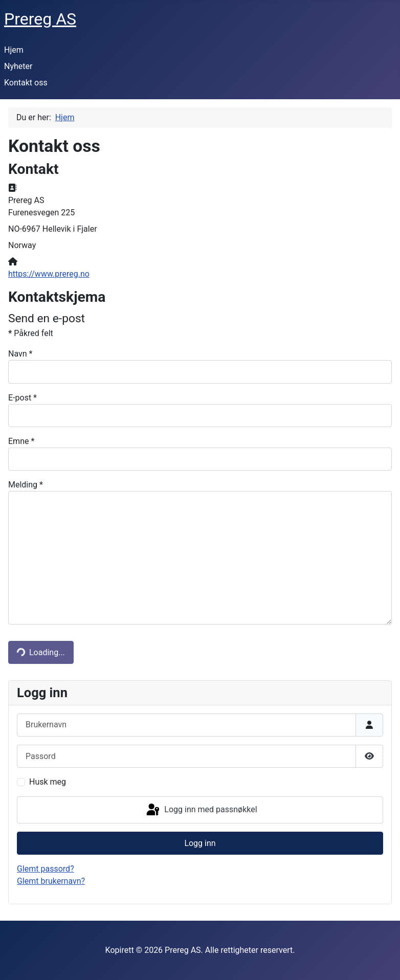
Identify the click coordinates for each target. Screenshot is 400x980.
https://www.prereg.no (49, 274)
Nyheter (18, 66)
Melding (26, 485)
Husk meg (48, 782)
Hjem (14, 50)
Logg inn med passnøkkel (201, 810)
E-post (23, 398)
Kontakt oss (26, 83)
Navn (20, 354)
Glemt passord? (46, 869)
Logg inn (200, 843)
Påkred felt (31, 333)
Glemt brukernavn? (51, 881)
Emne (21, 441)
